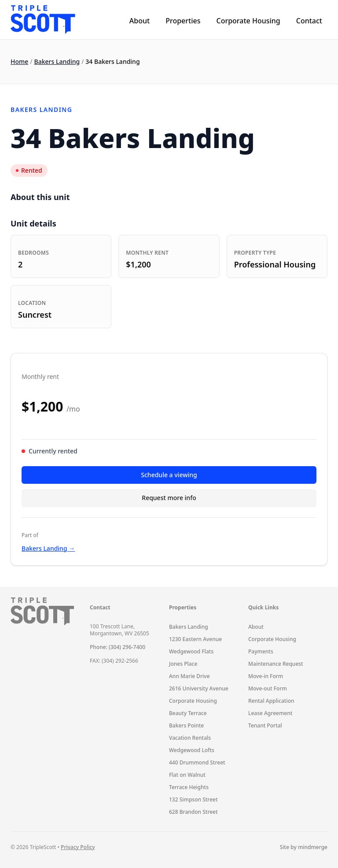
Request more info (169, 498)
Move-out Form (268, 688)
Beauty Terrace (188, 713)
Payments (261, 651)
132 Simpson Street (193, 799)
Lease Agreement (270, 713)
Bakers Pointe (186, 725)
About (140, 21)
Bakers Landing (57, 61)
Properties (183, 21)
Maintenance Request (276, 664)
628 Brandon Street (193, 812)
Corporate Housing (248, 21)
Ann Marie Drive (189, 676)
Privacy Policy (78, 847)
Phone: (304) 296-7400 (118, 647)
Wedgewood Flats (191, 651)
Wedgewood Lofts (192, 750)
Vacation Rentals (190, 738)
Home (19, 61)
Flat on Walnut (187, 775)
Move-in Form (266, 676)
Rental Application (271, 701)
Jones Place (183, 664)
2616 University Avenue (199, 688)
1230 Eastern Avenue (195, 639)
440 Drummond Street (197, 762)
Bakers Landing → (48, 548)
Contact (309, 21)
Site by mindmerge (304, 847)
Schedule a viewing (169, 475)
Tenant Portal (265, 725)
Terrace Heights (189, 787)
